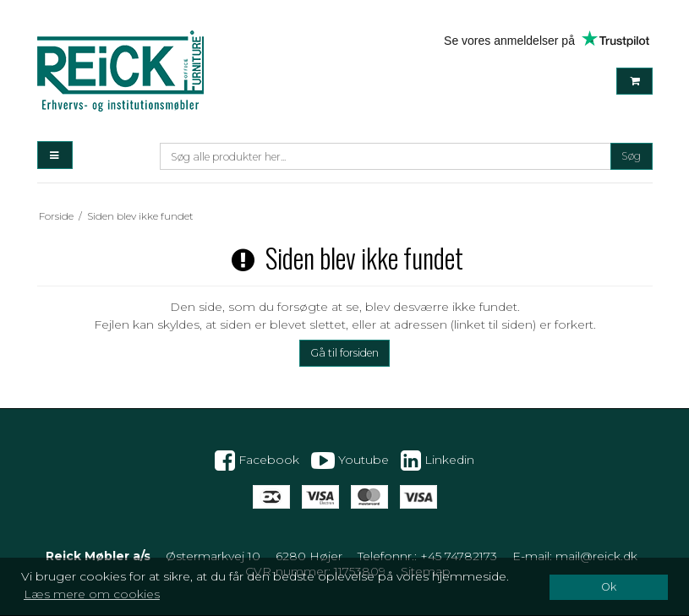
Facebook (257, 461)
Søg (631, 156)
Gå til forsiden (344, 353)
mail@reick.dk (596, 556)
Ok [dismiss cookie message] (609, 587)
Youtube (350, 461)
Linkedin (437, 461)
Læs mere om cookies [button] (92, 594)
